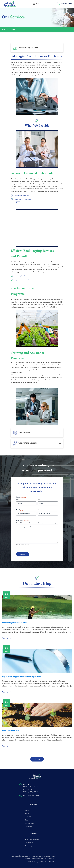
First (18, 500)
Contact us (28, 827)
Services (28, 817)
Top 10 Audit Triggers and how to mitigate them (21, 677)
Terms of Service (49, 859)
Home (4, 30)
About (27, 813)
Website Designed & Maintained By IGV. (41, 862)
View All (37, 759)
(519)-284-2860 (34, 796)
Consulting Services (32, 846)
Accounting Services (32, 839)
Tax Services (29, 843)
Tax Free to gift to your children (15, 623)
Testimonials (29, 823)
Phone (40, 510)
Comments (23, 520)
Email (21, 510)
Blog (26, 820)
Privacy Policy (37, 859)
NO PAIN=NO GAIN (11, 731)
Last (39, 500)
